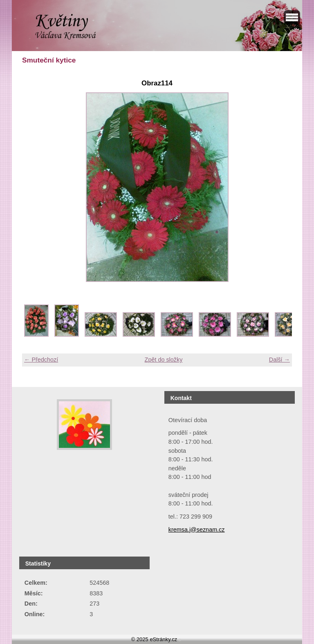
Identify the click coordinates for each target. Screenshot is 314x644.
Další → (279, 360)
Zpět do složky (164, 360)
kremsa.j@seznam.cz (197, 530)
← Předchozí (41, 360)
